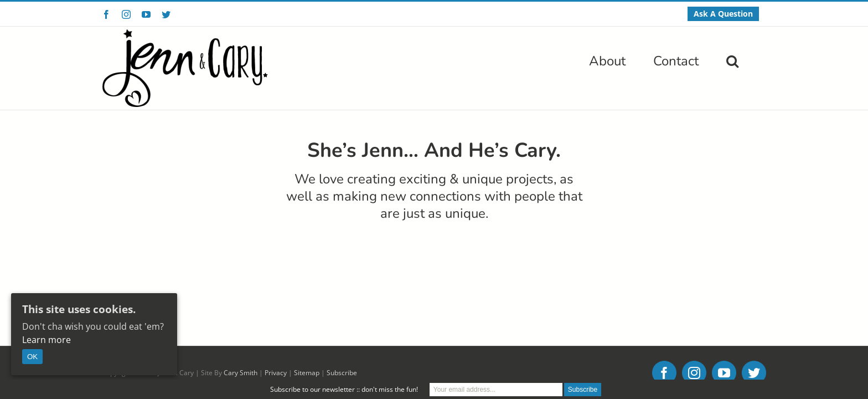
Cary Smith (241, 295)
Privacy (276, 295)
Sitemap (307, 295)
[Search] (760, 60)
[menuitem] (723, 14)
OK (32, 357)
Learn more (46, 340)
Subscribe (342, 295)
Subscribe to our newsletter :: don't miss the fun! (344, 389)
